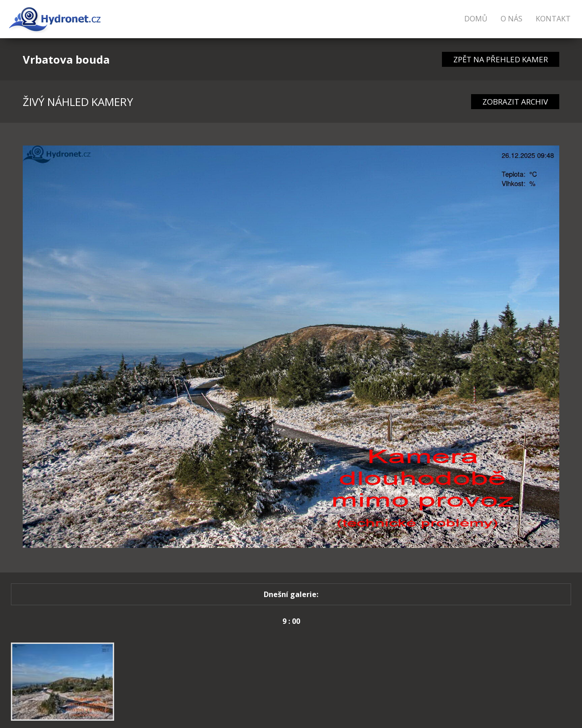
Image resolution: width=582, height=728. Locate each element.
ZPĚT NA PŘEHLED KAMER (501, 59)
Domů (476, 19)
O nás (512, 19)
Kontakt (553, 19)
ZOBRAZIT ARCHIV (515, 102)
